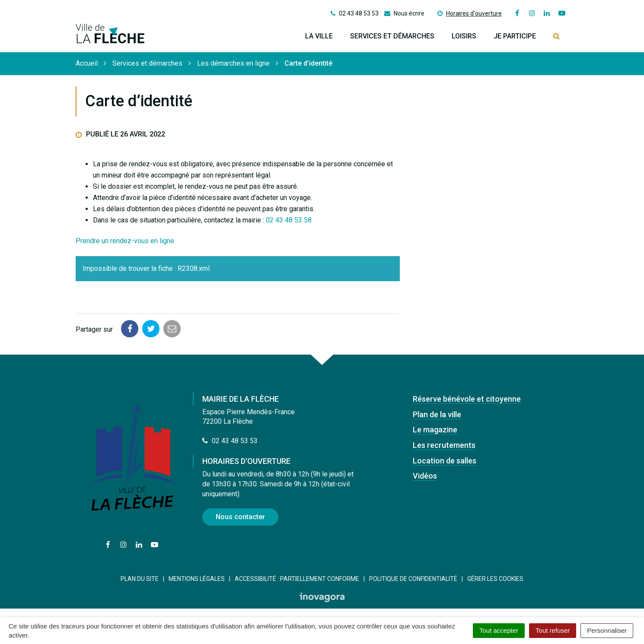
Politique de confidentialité (413, 579)
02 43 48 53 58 (289, 220)
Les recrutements (444, 445)
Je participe (515, 36)
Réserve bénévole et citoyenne (467, 399)
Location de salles (445, 461)
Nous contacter (240, 517)
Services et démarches (392, 36)
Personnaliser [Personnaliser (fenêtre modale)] (607, 630)
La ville (319, 36)
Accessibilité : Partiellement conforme (297, 579)
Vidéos (425, 476)
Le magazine (435, 430)
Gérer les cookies (495, 579)
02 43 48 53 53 (230, 441)
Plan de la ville (437, 414)
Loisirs (464, 36)
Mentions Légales (197, 579)
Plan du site (140, 579)
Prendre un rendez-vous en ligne (125, 241)
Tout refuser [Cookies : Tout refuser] (553, 630)
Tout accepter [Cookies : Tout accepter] (499, 630)
